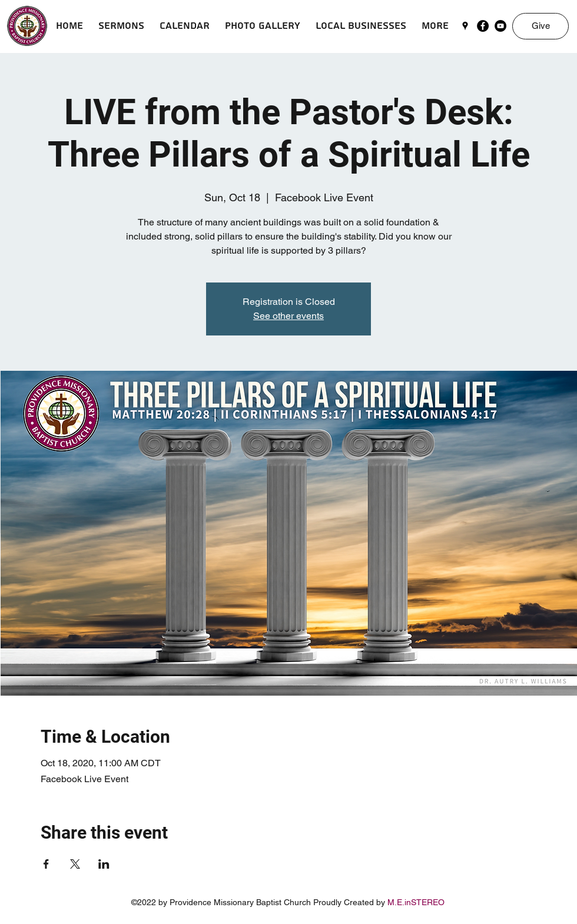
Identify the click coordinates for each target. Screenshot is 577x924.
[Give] (540, 26)
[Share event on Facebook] (46, 864)
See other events (288, 316)
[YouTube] (500, 26)
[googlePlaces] (465, 26)
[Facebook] (483, 26)
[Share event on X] (75, 864)
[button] (121, 26)
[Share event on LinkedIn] (104, 864)
